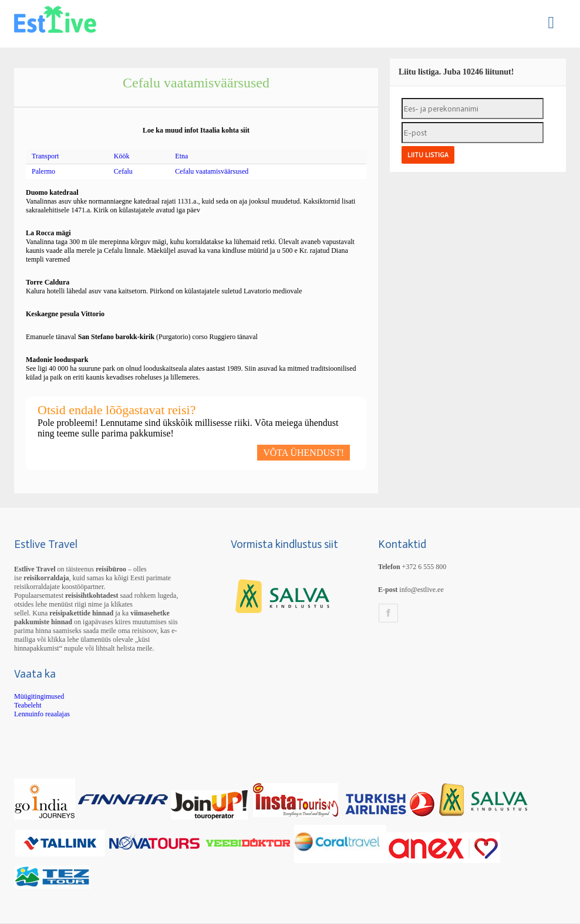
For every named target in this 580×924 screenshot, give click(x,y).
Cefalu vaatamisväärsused (212, 171)
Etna (181, 156)
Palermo (43, 171)
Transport (45, 156)
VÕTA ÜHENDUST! (304, 453)
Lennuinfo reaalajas (42, 714)
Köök (122, 156)
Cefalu (123, 171)
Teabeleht (28, 705)
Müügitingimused (39, 696)
